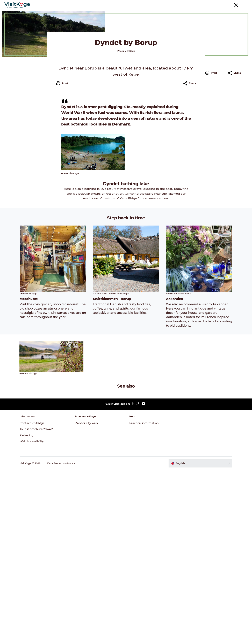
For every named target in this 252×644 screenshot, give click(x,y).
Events (112, 11)
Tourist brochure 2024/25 (38, 603)
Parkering (241, 3)
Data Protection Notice (62, 637)
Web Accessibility (32, 615)
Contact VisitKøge (33, 597)
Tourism (204, 3)
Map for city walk (87, 597)
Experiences (95, 11)
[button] (212, 154)
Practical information (144, 597)
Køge (9, 22)
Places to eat (130, 11)
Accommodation (154, 11)
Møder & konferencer (222, 3)
